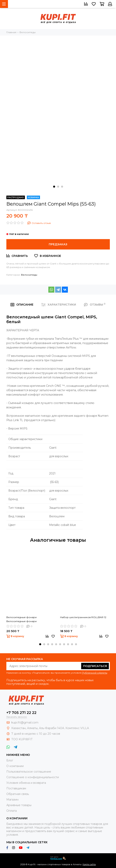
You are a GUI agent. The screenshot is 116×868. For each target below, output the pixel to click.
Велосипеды (29, 275)
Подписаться (95, 666)
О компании (15, 766)
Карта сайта (89, 864)
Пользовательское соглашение (29, 772)
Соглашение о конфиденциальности (33, 777)
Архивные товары (19, 805)
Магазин (12, 800)
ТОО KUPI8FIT (22, 739)
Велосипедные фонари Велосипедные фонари (21, 619)
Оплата (12, 811)
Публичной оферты (95, 673)
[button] (54, 187)
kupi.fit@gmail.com (25, 723)
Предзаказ (58, 244)
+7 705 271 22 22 (21, 713)
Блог (10, 760)
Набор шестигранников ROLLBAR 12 (83, 617)
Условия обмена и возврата (26, 783)
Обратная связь (18, 794)
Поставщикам (16, 788)
